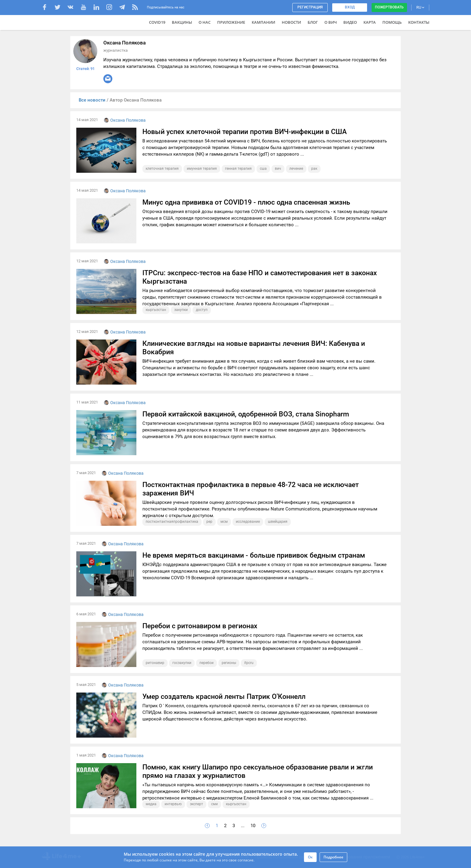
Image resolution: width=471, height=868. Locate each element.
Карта (370, 22)
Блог (313, 22)
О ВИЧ (331, 22)
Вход (350, 7)
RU (420, 7)
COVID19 (157, 22)
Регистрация (310, 7)
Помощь (392, 22)
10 (253, 826)
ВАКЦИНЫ (182, 22)
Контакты (419, 22)
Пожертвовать (389, 7)
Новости (291, 22)
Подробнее (333, 857)
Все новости (93, 100)
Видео (350, 22)
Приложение (231, 22)
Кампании (263, 22)
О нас (205, 22)
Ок (310, 857)
